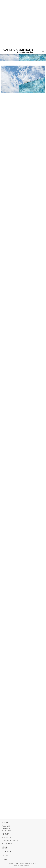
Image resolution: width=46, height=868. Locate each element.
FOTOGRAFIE (6, 855)
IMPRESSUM (27, 866)
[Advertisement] (23, 24)
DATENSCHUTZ (18, 866)
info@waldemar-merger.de (10, 840)
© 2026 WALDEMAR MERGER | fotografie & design (23, 864)
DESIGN (4, 859)
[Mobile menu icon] (43, 51)
